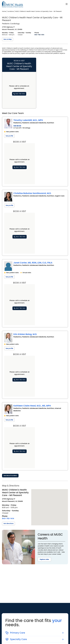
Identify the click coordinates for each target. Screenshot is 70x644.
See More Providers (10, 476)
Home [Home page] (4, 11)
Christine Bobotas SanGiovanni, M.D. (32, 193)
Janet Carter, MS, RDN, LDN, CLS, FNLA (33, 263)
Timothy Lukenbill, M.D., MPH (28, 120)
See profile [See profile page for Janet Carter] (9, 277)
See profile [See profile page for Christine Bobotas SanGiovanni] (9, 205)
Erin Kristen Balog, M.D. (25, 334)
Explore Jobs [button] (44, 559)
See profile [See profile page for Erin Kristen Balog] (9, 348)
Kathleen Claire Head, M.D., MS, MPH (32, 406)
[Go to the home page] (13, 4)
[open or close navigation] (67, 4)
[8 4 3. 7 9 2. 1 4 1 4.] (39, 35)
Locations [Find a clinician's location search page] (11, 11)
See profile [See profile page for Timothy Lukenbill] (9, 136)
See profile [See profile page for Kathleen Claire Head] (9, 420)
